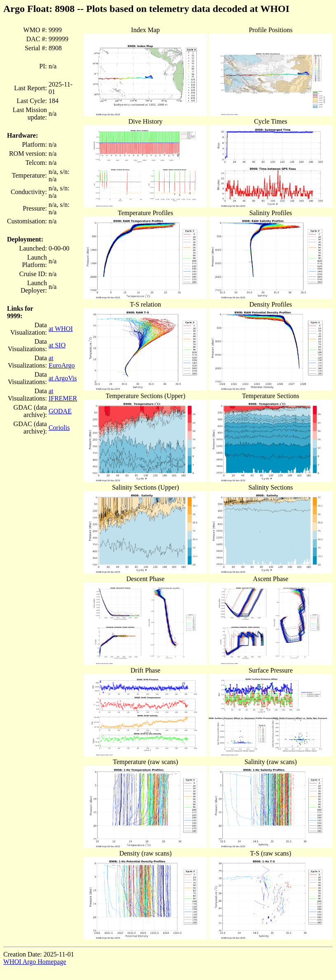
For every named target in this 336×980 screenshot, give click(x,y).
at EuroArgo (62, 362)
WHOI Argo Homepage (35, 962)
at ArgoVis (63, 378)
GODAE (60, 411)
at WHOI (61, 329)
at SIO (57, 345)
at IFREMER (63, 395)
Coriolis (59, 428)
